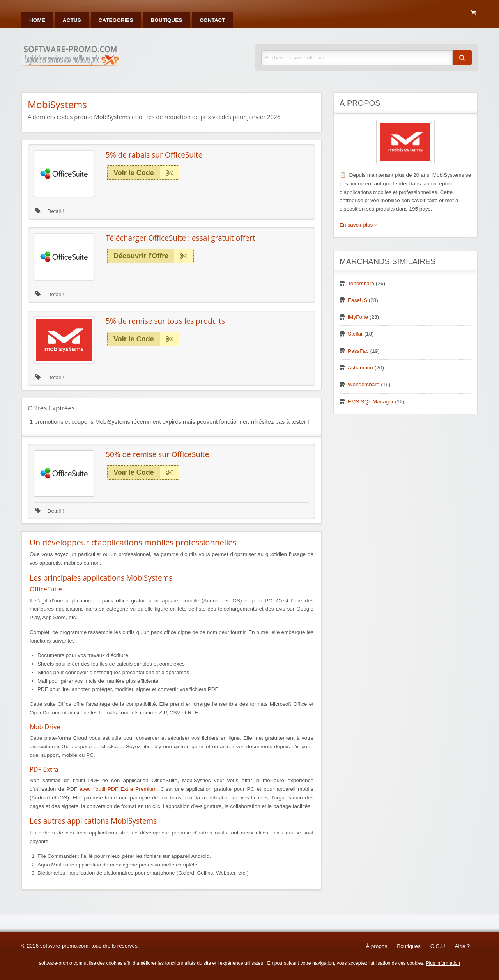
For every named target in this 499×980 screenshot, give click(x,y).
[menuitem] (37, 20)
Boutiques (166, 20)
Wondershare (364, 384)
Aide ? (462, 946)
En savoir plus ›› (359, 225)
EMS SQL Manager (371, 402)
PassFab (358, 351)
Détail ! (50, 211)
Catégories (116, 20)
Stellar (355, 334)
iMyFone (358, 317)
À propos (377, 946)
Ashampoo (360, 368)
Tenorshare (361, 283)
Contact (212, 20)
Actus (72, 20)
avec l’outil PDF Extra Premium (118, 789)
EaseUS (357, 300)
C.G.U (438, 946)
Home (37, 20)
